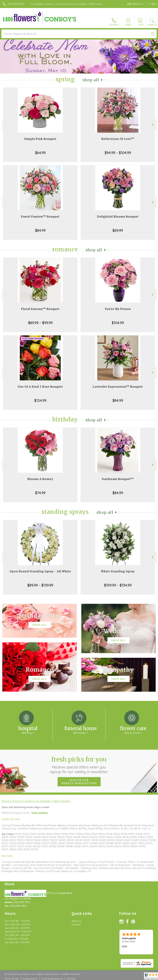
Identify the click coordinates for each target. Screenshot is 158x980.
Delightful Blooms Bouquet (118, 217)
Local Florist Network (52, 979)
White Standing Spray (118, 571)
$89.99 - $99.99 (40, 323)
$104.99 (118, 323)
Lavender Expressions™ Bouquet (118, 387)
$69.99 (118, 230)
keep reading (39, 813)
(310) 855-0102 (16, 4)
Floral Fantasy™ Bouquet (40, 309)
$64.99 (40, 153)
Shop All (91, 80)
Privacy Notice (30, 979)
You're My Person (118, 309)
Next (153, 125)
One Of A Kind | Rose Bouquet (40, 387)
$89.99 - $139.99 (40, 585)
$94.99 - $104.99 (118, 153)
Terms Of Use (12, 979)
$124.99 (40, 400)
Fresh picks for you (79, 765)
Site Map (71, 979)
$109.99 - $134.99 (118, 585)
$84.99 (40, 230)
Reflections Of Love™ (118, 139)
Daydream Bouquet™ (118, 479)
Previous (5, 125)
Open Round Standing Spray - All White (40, 571)
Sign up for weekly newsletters (79, 782)
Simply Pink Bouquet (40, 139)
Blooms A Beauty (40, 479)
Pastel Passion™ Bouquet (40, 217)
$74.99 (40, 493)
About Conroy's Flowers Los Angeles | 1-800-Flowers (36, 801)
